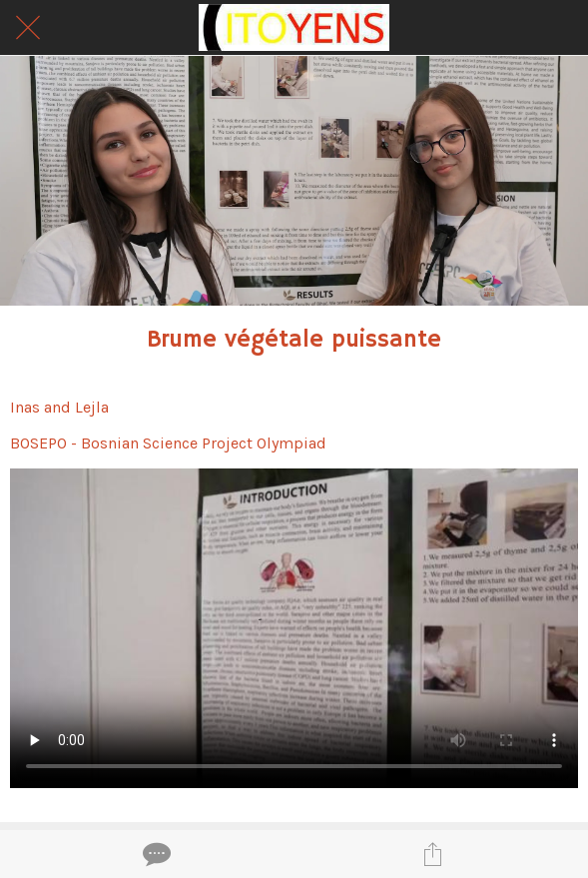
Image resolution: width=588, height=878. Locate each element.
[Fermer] (28, 28)
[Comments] (155, 854)
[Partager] (433, 854)
